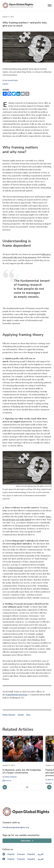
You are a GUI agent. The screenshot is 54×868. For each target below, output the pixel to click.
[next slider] (5, 787)
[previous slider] (49, 787)
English (11, 854)
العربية (40, 854)
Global (21, 715)
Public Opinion (9, 715)
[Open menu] (50, 5)
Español (5, 84)
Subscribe (25, 841)
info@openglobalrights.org (16, 827)
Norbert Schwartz (15, 568)
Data (28, 715)
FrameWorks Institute (17, 695)
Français (21, 854)
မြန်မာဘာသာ (7, 780)
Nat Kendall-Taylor (12, 80)
